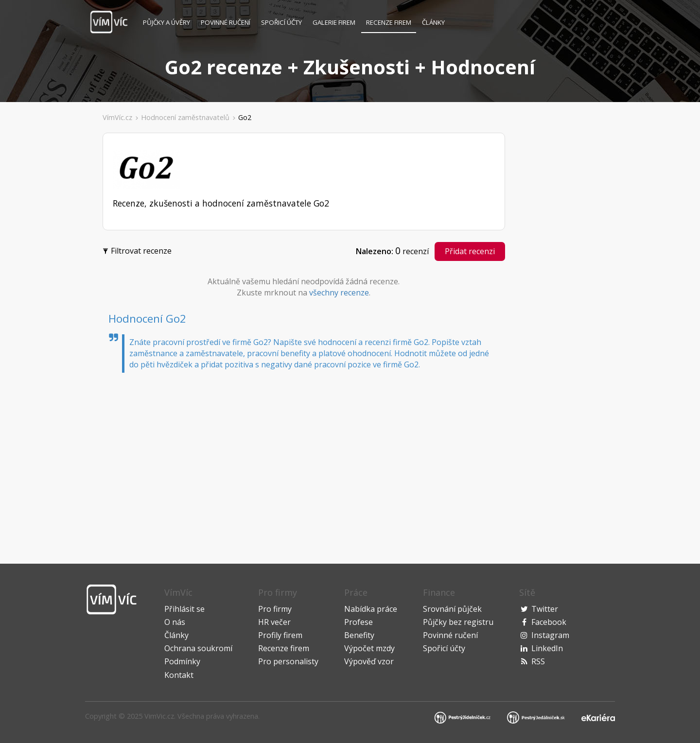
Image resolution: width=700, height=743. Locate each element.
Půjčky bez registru (458, 622)
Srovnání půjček (452, 609)
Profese (359, 622)
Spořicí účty (281, 22)
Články (433, 22)
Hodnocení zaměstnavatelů (185, 117)
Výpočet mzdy (369, 648)
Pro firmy (275, 609)
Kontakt (179, 675)
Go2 (245, 117)
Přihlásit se (184, 609)
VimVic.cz (159, 716)
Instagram (550, 635)
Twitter (545, 609)
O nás (175, 622)
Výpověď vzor (369, 661)
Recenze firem (389, 22)
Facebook (549, 622)
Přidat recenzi (470, 251)
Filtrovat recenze (138, 250)
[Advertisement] (49, 279)
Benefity (359, 635)
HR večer (274, 622)
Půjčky (166, 22)
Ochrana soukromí (198, 648)
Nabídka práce (371, 609)
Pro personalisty (288, 661)
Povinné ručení (226, 22)
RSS (538, 661)
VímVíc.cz (117, 117)
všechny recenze (339, 293)
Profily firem (280, 635)
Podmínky (182, 661)
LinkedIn (547, 648)
